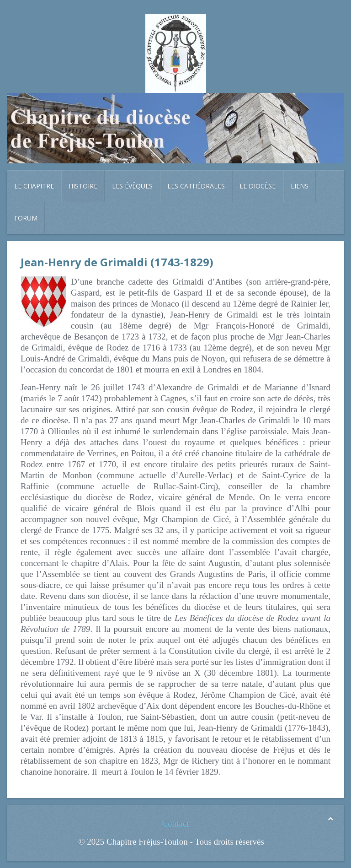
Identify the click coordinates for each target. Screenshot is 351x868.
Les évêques (132, 186)
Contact (175, 824)
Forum (26, 218)
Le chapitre (34, 186)
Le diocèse (258, 186)
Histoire (83, 186)
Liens (300, 186)
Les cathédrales (196, 186)
